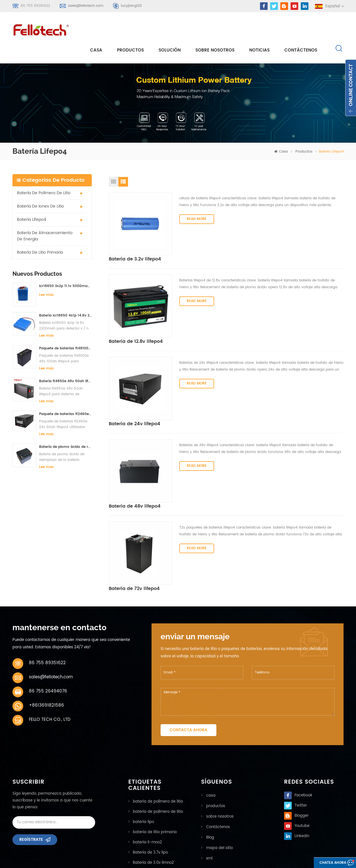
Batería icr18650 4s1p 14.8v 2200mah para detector (66, 295)
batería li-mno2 (147, 785)
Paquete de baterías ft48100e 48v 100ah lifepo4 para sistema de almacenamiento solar (66, 328)
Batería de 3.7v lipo (150, 795)
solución (170, 29)
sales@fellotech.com (86, 6)
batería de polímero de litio (44, 172)
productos (215, 748)
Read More (197, 205)
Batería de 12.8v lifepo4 (206, 250)
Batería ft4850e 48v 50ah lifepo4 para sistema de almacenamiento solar (66, 361)
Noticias (259, 29)
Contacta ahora (188, 673)
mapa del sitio (219, 789)
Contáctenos (301, 29)
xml (209, 799)
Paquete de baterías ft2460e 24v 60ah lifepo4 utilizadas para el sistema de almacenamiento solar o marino (66, 393)
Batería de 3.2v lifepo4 (205, 175)
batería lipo (143, 765)
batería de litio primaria (40, 232)
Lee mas (46, 274)
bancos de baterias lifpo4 (157, 826)
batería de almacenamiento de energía (45, 215)
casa (96, 29)
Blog (210, 779)
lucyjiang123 (131, 6)
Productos (130, 29)
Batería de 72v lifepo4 (205, 475)
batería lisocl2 (146, 815)
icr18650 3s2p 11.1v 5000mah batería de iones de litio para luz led (66, 265)
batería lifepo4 (32, 199)
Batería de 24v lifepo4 (205, 325)
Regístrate (31, 784)
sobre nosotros (215, 29)
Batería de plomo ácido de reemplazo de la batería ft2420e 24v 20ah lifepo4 (66, 426)
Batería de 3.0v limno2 (153, 805)
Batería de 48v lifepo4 (205, 400)
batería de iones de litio (40, 186)
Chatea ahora (326, 863)
